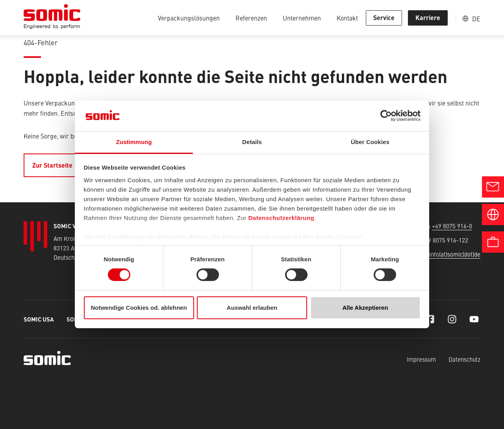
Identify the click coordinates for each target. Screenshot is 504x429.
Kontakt (347, 18)
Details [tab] (252, 142)
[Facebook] (430, 319)
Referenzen (251, 18)
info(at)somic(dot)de (455, 254)
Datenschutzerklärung (282, 218)
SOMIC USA (39, 319)
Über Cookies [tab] (370, 142)
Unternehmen (302, 18)
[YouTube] (474, 319)
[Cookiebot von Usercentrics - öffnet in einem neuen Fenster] (386, 116)
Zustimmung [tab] (134, 142)
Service (384, 18)
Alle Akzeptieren (365, 308)
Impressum (421, 359)
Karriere (428, 18)
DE (476, 18)
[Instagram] (452, 319)
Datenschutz (464, 359)
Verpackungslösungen (189, 18)
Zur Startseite (52, 165)
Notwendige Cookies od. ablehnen (139, 308)
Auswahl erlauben (252, 308)
